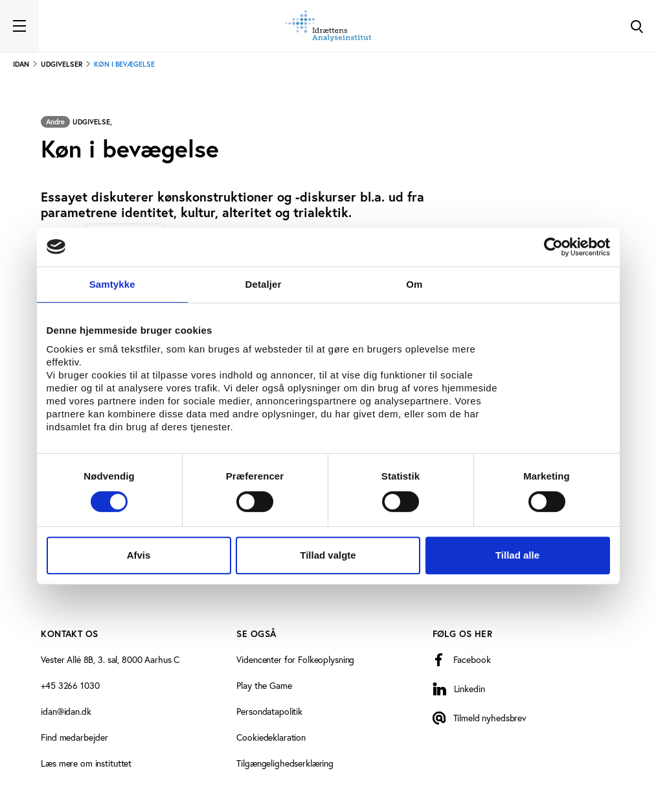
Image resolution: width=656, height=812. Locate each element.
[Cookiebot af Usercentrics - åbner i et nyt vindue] (553, 247)
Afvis (139, 555)
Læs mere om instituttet (86, 763)
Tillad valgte (328, 555)
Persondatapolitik (269, 712)
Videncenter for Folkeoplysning (295, 660)
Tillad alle (517, 555)
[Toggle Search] (637, 26)
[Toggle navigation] (19, 26)
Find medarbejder (74, 737)
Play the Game (264, 686)
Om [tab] (414, 284)
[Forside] (328, 26)
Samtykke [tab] (112, 284)
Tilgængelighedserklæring (285, 763)
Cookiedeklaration (271, 737)
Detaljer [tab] (264, 284)
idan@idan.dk (66, 712)
